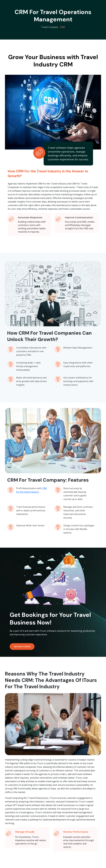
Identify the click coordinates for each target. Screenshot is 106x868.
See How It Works (22, 646)
